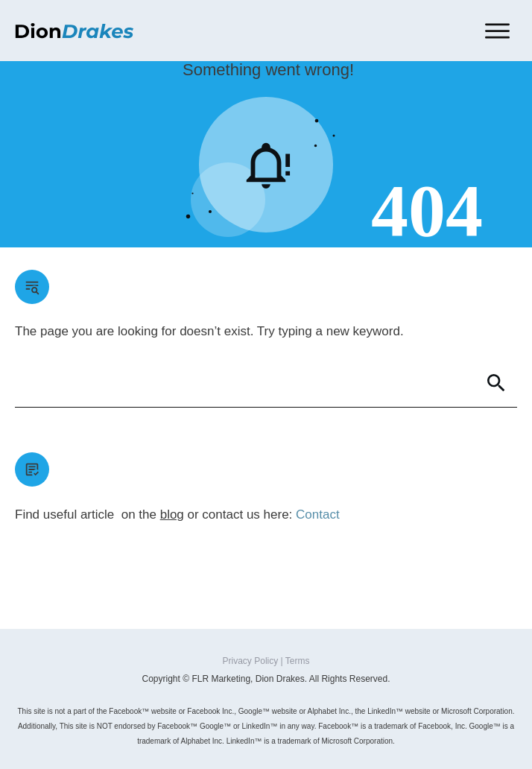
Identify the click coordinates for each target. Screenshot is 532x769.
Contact (318, 515)
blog (172, 515)
